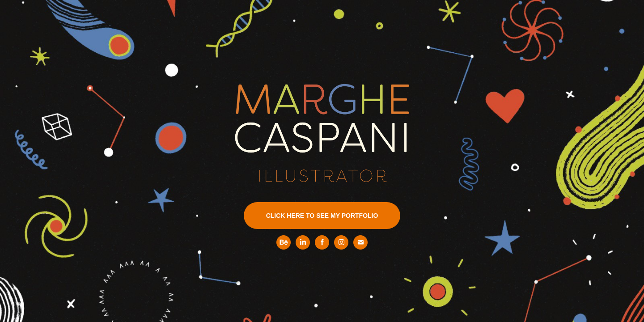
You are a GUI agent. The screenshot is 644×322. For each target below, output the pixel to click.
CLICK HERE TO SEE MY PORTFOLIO (322, 216)
